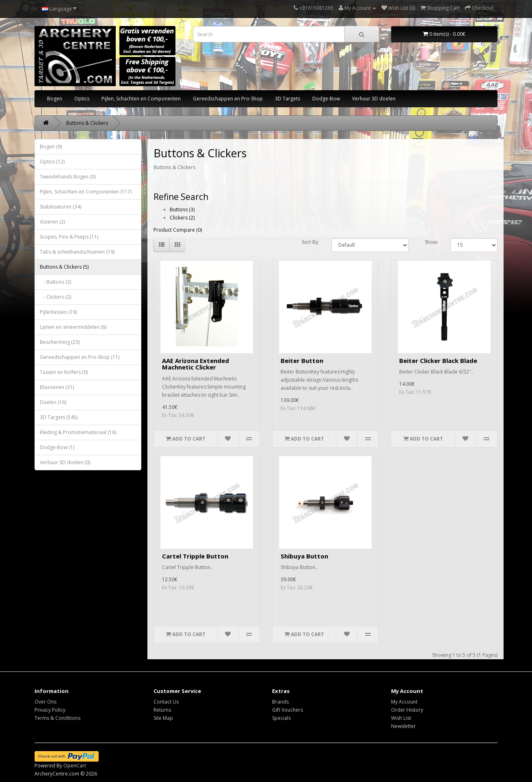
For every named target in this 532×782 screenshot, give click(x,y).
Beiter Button (302, 361)
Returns (162, 710)
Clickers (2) (182, 218)
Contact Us (166, 702)
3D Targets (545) (59, 417)
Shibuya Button (304, 556)
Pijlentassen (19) (58, 312)
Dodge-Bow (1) (57, 447)
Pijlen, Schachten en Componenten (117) (86, 192)
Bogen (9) (51, 147)
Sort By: (310, 242)
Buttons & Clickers (87, 123)
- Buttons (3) (55, 282)
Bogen (55, 99)
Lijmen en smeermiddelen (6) (73, 327)
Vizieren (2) (52, 222)
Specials (281, 718)
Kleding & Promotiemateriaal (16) (78, 432)
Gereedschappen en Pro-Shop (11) (80, 357)
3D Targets (288, 99)
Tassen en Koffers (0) (64, 372)
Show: (431, 242)
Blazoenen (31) (57, 387)
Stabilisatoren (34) (61, 207)
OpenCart (75, 766)
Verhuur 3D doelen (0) (65, 462)
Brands (280, 702)
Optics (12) (52, 162)
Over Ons (45, 702)
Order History (407, 710)
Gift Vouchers (288, 710)
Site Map (163, 718)
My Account (404, 702)
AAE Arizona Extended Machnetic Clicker (196, 364)
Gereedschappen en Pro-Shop (228, 99)
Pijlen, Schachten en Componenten (141, 99)
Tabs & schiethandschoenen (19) (77, 252)
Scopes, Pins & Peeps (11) (69, 237)
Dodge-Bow (326, 99)
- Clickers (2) (55, 297)
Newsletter (403, 726)
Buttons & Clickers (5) (64, 267)
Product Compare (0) (178, 230)
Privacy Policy (50, 710)
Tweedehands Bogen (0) (68, 177)
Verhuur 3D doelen (374, 99)
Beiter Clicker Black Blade (438, 361)
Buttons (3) (182, 210)
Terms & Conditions (57, 718)
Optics (82, 99)
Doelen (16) (53, 402)
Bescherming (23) (60, 342)
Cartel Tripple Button (195, 556)
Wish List (401, 718)
